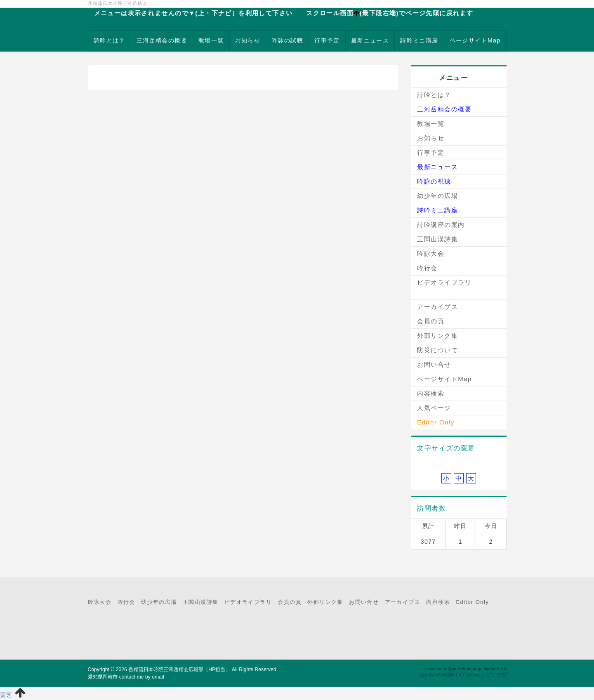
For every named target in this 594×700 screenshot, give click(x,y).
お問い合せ (434, 364)
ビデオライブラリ (444, 282)
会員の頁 (431, 321)
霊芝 (6, 695)
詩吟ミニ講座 (419, 40)
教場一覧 (211, 40)
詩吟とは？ (110, 40)
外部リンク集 (437, 336)
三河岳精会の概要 (162, 40)
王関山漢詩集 (437, 239)
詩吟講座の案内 (441, 225)
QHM (502, 675)
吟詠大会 (431, 253)
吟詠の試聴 (287, 40)
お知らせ (248, 40)
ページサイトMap (475, 40)
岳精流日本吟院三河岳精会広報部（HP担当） (179, 669)
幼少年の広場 (437, 196)
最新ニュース (370, 40)
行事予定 (327, 40)
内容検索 (431, 393)
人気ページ (434, 408)
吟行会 (427, 268)
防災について (437, 350)
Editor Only (472, 602)
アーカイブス (437, 307)
